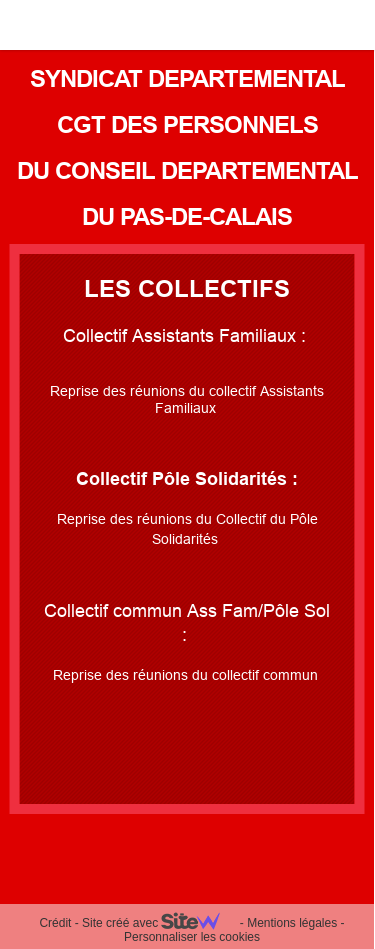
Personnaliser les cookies (192, 937)
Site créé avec (159, 923)
